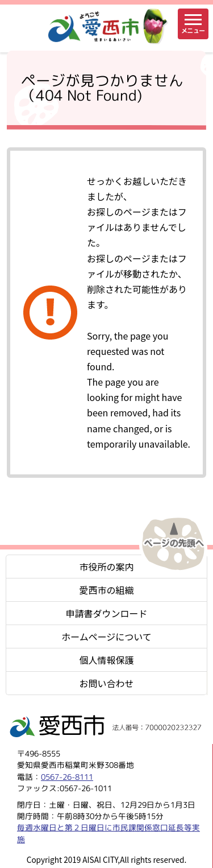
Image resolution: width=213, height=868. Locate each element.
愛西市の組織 (106, 590)
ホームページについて (106, 636)
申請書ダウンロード (106, 613)
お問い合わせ (106, 683)
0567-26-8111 (67, 777)
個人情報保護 (106, 660)
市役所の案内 (106, 567)
